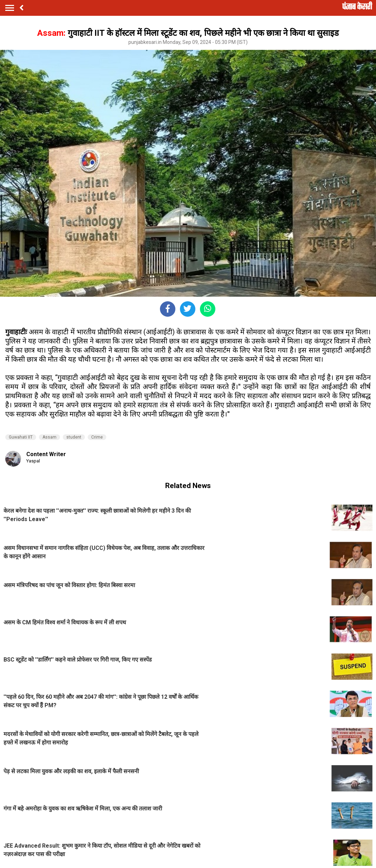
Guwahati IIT (21, 437)
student (74, 437)
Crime (97, 437)
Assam (49, 437)
